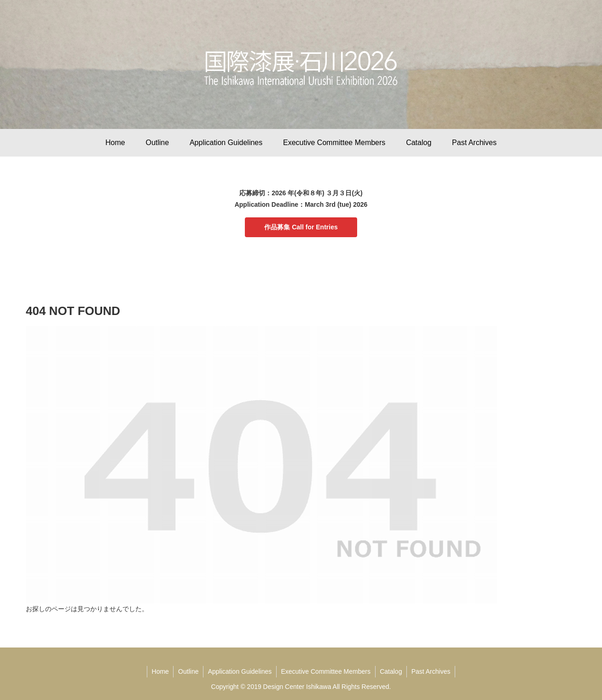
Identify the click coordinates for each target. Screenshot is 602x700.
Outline (188, 671)
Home (159, 671)
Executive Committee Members (326, 671)
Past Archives (432, 671)
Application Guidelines (240, 671)
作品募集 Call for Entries (301, 227)
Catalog (391, 671)
